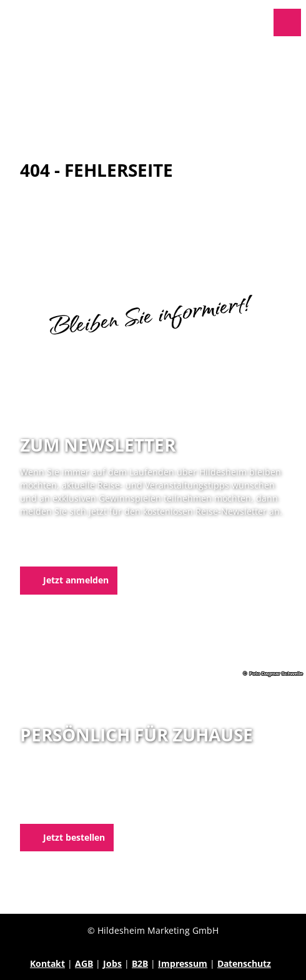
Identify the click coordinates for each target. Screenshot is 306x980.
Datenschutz (244, 963)
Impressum (183, 963)
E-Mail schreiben (55, 809)
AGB (84, 963)
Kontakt (47, 963)
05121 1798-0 (68, 795)
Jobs (112, 963)
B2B (140, 963)
